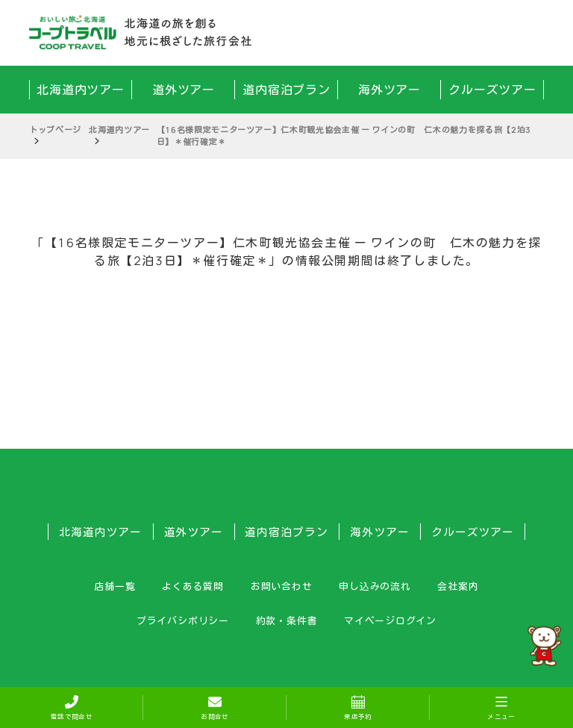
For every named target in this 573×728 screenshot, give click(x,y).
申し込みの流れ (375, 586)
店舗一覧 (115, 586)
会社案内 (458, 586)
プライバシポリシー (183, 620)
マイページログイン (390, 620)
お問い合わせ (282, 586)
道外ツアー (184, 90)
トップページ (55, 130)
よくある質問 (193, 586)
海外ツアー (390, 90)
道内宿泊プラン (287, 90)
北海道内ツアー (81, 90)
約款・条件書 (287, 620)
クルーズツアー (493, 90)
